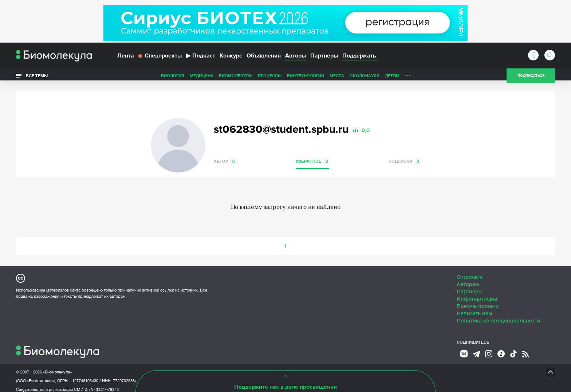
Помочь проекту (478, 301)
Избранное (312, 156)
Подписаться (531, 78)
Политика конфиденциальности (499, 315)
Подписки (404, 156)
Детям (341, 78)
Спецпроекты (160, 58)
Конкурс (231, 58)
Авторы (296, 58)
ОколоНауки (313, 78)
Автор (225, 156)
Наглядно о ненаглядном (432, 78)
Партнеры (324, 58)
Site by (182, 366)
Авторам (468, 279)
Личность (365, 78)
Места (285, 78)
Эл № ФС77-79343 (102, 384)
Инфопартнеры (477, 293)
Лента (126, 58)
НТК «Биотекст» (273, 367)
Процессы (218, 78)
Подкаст (201, 58)
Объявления (264, 58)
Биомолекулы (184, 78)
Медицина (150, 78)
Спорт (389, 78)
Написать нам (474, 308)
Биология (121, 78)
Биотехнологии (254, 78)
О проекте (470, 272)
